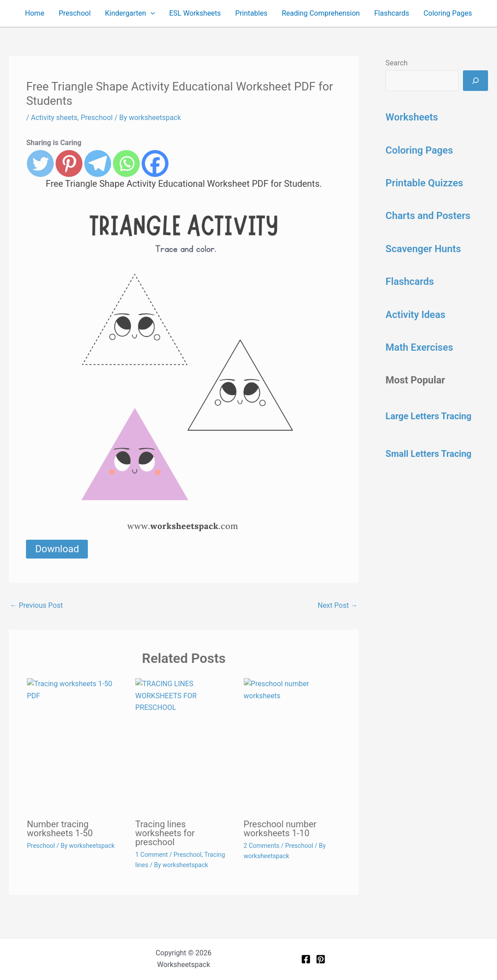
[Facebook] (306, 959)
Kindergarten (130, 13)
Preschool (75, 13)
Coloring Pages (448, 13)
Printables (251, 13)
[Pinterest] (321, 959)
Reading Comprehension (321, 13)
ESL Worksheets (195, 13)
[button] (151, 13)
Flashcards (392, 13)
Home (35, 13)
